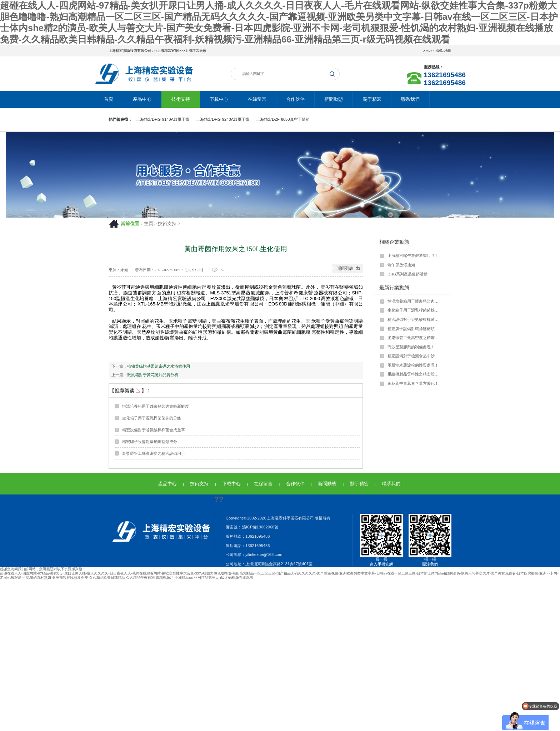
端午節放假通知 (401, 265)
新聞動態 (334, 99)
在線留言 (257, 99)
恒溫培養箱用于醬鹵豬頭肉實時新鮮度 (156, 406)
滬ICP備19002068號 (260, 527)
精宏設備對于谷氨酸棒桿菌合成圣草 (154, 430)
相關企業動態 (394, 242)
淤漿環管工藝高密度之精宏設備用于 (154, 453)
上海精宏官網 (168, 51)
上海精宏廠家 (196, 51)
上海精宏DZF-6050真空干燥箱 (283, 119)
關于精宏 (372, 99)
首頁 (109, 99)
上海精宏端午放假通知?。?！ (413, 255)
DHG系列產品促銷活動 (407, 274)
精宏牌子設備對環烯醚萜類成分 (150, 442)
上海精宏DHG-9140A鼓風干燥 (163, 119)
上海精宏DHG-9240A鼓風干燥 (223, 119)
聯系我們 (410, 99)
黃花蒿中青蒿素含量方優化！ (413, 383)
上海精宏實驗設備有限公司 (130, 51)
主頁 (149, 224)
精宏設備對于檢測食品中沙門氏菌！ (415, 356)
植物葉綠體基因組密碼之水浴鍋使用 (159, 366)
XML (427, 51)
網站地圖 (444, 51)
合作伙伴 (295, 99)
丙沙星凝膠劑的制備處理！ (411, 347)
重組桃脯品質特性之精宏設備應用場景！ (415, 374)
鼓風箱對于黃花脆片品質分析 (153, 375)
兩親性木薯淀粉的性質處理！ (413, 365)
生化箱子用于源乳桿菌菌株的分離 (152, 418)
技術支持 (181, 99)
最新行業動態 (394, 288)
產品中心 (142, 99)
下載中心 (219, 99)
